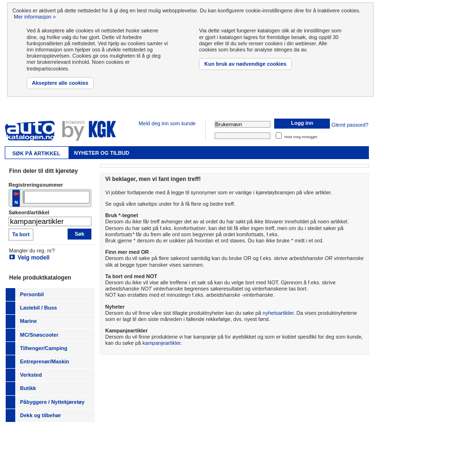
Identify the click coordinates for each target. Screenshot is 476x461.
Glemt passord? (350, 125)
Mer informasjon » (35, 17)
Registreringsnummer (36, 185)
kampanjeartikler (161, 343)
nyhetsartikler (278, 313)
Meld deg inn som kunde (167, 123)
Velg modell (34, 258)
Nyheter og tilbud (101, 153)
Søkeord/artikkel (29, 212)
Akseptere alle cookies (60, 83)
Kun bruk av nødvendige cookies (245, 64)
